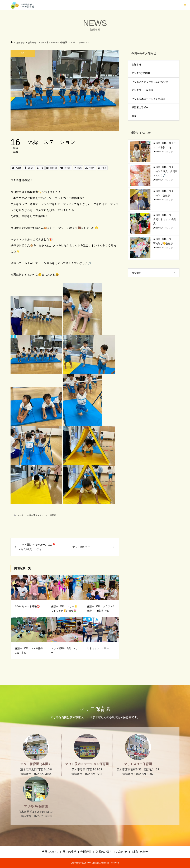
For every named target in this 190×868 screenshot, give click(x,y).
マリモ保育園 (95, 709)
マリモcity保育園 (141, 73)
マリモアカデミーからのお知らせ (150, 82)
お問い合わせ (140, 852)
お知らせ (23, 53)
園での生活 (70, 852)
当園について (50, 852)
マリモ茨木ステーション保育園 (41, 515)
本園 (134, 116)
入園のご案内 (104, 852)
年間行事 (86, 852)
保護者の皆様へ (140, 107)
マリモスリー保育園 (142, 90)
